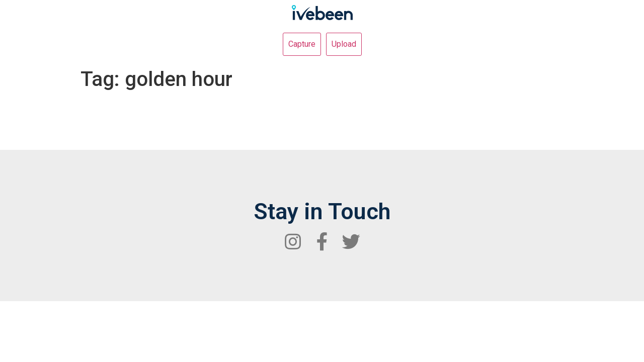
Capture (302, 44)
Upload (344, 44)
